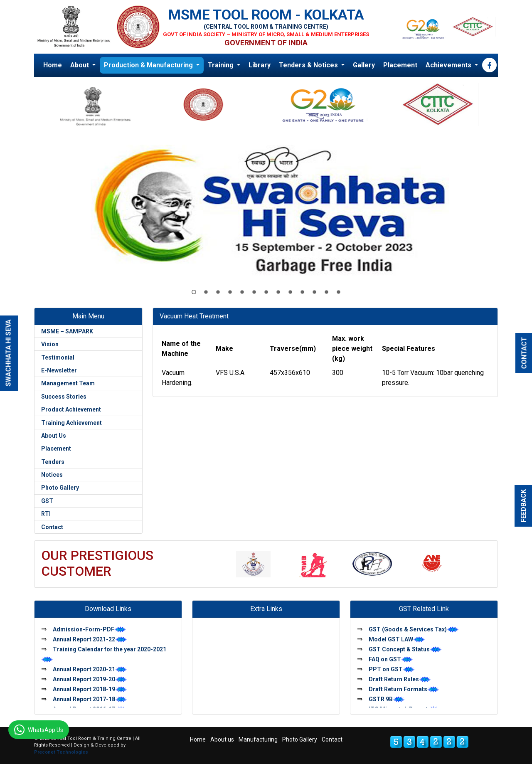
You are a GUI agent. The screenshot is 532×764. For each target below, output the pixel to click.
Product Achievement (71, 409)
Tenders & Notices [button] (309, 65)
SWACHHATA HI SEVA (9, 353)
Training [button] (222, 65)
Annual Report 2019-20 (90, 679)
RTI (46, 514)
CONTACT (524, 353)
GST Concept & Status (405, 649)
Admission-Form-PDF (90, 629)
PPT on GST (392, 669)
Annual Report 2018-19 (90, 689)
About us (222, 739)
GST (47, 501)
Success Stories (64, 397)
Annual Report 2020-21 (90, 669)
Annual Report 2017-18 (90, 699)
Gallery (364, 65)
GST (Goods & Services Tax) (414, 629)
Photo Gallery (60, 488)
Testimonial (58, 357)
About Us (54, 436)
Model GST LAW (397, 639)
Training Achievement (71, 423)
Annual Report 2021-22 (90, 639)
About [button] (80, 65)
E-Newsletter (59, 370)
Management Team (68, 383)
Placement (400, 65)
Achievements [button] (449, 65)
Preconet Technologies (61, 752)
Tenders (53, 462)
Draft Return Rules (400, 679)
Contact (52, 527)
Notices (52, 475)
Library (260, 65)
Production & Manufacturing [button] (149, 65)
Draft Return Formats (404, 689)
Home (53, 65)
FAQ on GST (391, 659)
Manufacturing (258, 739)
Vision (50, 344)
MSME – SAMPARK (67, 331)
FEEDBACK (523, 506)
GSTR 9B (387, 699)
